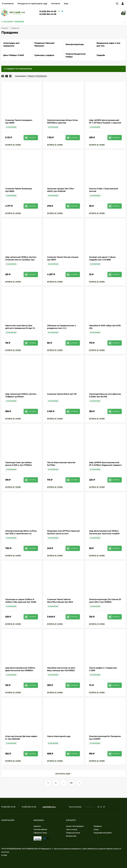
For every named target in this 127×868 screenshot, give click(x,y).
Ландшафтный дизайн (103, 833)
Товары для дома (73, 833)
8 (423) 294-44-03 (48, 11)
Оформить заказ (40, 833)
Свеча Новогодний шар (59, 736)
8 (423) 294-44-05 (48, 14)
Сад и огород (72, 829)
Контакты (56, 4)
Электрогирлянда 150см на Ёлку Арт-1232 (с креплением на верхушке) (21, 534)
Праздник (98, 826)
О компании (8, 4)
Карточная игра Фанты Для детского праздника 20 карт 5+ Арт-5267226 (20, 328)
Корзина (37, 826)
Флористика (71, 836)
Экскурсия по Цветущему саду (32, 4)
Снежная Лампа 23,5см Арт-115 (62, 394)
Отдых (96, 829)
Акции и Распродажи (75, 826)
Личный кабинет (40, 829)
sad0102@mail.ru (49, 807)
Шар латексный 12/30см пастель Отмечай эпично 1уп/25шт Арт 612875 (21, 260)
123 (71, 783)
